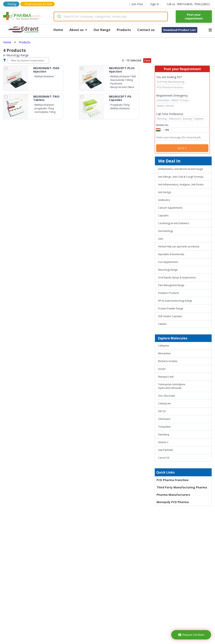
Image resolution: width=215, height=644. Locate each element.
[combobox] (111, 16)
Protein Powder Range (171, 308)
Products (124, 30)
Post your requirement (194, 16)
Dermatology (166, 231)
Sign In (155, 4)
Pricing (12, 4)
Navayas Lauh (166, 377)
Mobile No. (162, 125)
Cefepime (164, 346)
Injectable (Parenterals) (171, 254)
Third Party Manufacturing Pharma (182, 487)
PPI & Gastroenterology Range (175, 301)
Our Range (102, 30)
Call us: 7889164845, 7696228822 (188, 4)
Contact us (146, 30)
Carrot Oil (164, 458)
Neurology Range (168, 270)
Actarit (162, 369)
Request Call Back (191, 635)
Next (182, 148)
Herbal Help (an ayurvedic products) (179, 246)
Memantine (164, 353)
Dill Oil (162, 411)
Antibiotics (164, 200)
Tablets (162, 324)
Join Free (136, 4)
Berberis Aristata (168, 361)
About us (78, 30)
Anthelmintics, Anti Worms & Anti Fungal (180, 169)
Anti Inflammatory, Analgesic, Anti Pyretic (181, 184)
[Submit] (59, 16)
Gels (161, 239)
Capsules (163, 215)
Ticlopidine (164, 427)
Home (58, 30)
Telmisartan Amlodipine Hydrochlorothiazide (172, 386)
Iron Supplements (168, 262)
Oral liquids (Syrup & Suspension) (177, 277)
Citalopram (164, 403)
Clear (147, 61)
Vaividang (164, 434)
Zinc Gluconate (167, 396)
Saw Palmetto (166, 450)
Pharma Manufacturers (173, 495)
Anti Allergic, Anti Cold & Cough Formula (181, 177)
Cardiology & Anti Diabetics (174, 223)
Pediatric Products (168, 293)
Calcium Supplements (170, 208)
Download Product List (179, 30)
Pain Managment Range (171, 285)
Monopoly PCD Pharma (173, 502)
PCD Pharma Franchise (173, 480)
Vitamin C (163, 442)
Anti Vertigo (165, 192)
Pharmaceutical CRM (38, 4)
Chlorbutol (164, 419)
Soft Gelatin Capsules (170, 316)
